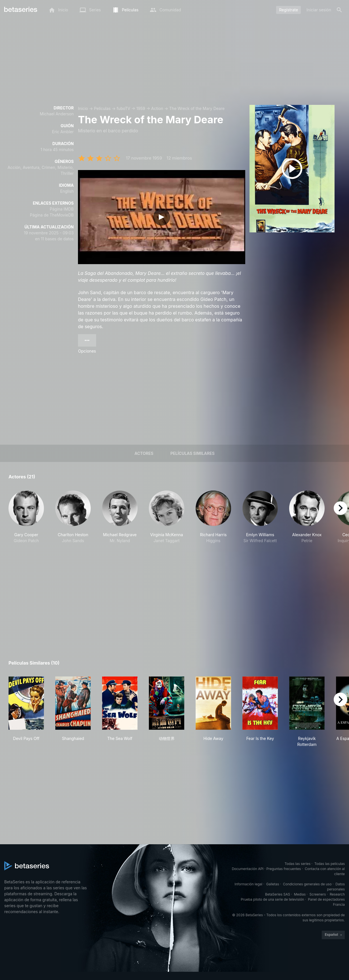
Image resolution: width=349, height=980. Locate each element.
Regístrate (288, 10)
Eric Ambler (63, 132)
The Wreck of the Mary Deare (197, 108)
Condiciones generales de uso (307, 884)
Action (157, 108)
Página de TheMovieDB (52, 215)
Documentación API (248, 869)
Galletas (273, 884)
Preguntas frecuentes (284, 869)
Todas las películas (330, 864)
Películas (102, 108)
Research (337, 894)
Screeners (318, 894)
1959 (141, 108)
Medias (300, 894)
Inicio (83, 108)
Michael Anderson (57, 114)
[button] (26, 523)
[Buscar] (339, 10)
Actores (144, 453)
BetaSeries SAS (278, 894)
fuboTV (123, 108)
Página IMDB (62, 209)
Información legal (248, 884)
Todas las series (298, 864)
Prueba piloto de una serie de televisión (272, 899)
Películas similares (193, 453)
